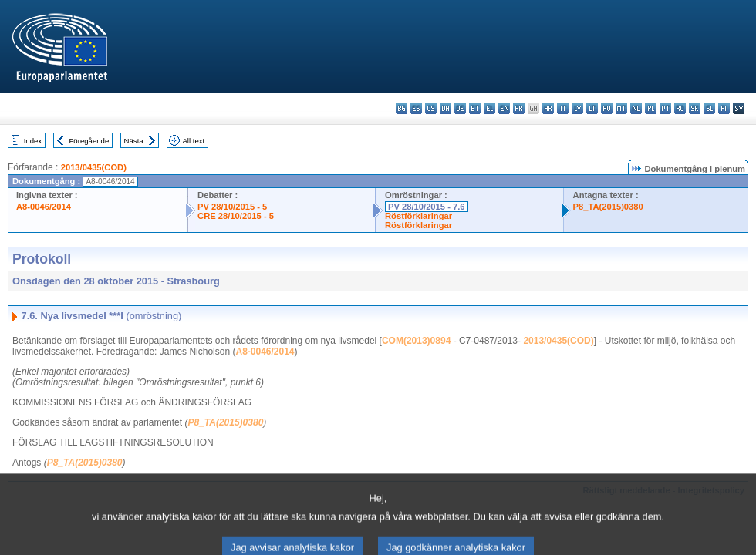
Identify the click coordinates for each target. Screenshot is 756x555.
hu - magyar (607, 108)
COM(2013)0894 (416, 341)
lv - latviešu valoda (577, 108)
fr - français (519, 108)
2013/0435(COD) (94, 167)
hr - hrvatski (548, 108)
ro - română (680, 108)
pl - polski (651, 108)
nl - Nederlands (636, 108)
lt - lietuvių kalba (592, 108)
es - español (416, 108)
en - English (504, 108)
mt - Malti (621, 108)
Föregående (89, 141)
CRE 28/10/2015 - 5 (236, 216)
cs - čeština (431, 108)
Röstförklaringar (418, 216)
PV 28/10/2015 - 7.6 (427, 207)
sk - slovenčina (695, 108)
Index (33, 141)
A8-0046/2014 (44, 207)
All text (193, 141)
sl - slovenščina (709, 108)
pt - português (665, 108)
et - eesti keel (475, 108)
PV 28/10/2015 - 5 (232, 207)
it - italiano (563, 108)
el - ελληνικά (489, 108)
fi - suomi (724, 108)
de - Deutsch (460, 108)
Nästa (134, 141)
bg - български (402, 108)
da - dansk (445, 108)
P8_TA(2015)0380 (608, 207)
